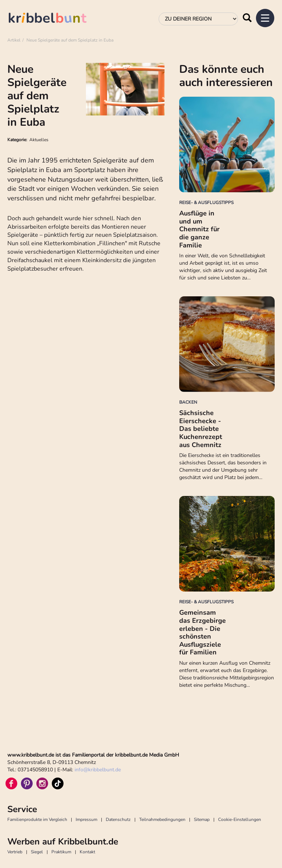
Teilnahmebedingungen (162, 819)
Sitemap (202, 819)
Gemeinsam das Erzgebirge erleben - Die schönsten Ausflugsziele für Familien (203, 632)
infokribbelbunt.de (98, 770)
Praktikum (61, 852)
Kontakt (87, 852)
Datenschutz (118, 819)
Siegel (37, 852)
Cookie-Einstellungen (240, 819)
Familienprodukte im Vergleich (37, 819)
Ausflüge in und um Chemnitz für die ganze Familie (199, 229)
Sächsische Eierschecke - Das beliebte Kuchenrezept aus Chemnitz (201, 429)
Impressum (86, 819)
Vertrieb (15, 852)
